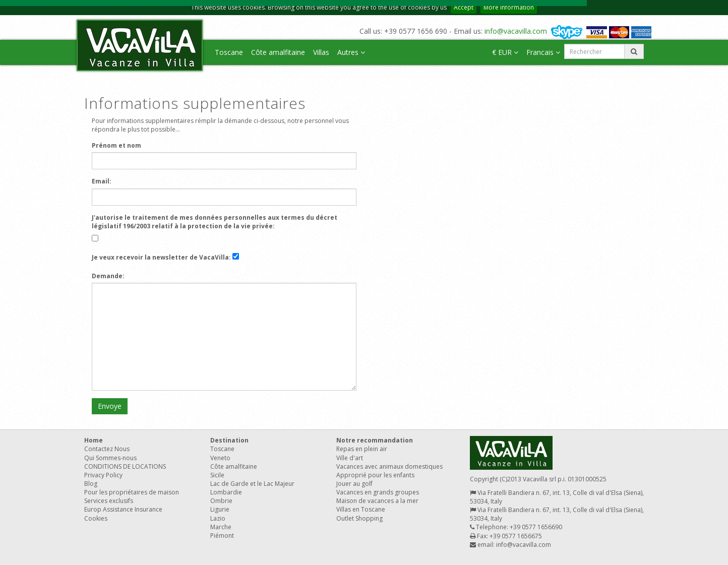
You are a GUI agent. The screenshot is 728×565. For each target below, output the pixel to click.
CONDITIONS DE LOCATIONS (125, 466)
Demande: (108, 276)
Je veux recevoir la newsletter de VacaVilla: (161, 257)
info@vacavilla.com (516, 31)
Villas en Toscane (361, 509)
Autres (351, 52)
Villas (321, 52)
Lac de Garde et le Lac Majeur (252, 484)
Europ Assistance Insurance (123, 509)
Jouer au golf (354, 484)
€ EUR (505, 52)
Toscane (229, 52)
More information (509, 7)
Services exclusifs (109, 501)
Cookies (96, 518)
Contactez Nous (107, 449)
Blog (91, 484)
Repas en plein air (362, 449)
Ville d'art (350, 458)
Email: (102, 181)
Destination (229, 440)
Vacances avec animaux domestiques (389, 466)
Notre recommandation (375, 440)
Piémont (222, 536)
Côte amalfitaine (278, 52)
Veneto (220, 458)
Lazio (218, 518)
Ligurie (220, 509)
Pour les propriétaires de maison (132, 492)
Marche (221, 527)
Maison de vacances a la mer (377, 501)
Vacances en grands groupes (378, 492)
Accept (464, 7)
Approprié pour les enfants (375, 475)
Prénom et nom (116, 145)
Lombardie (226, 492)
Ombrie (221, 501)
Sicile (217, 475)
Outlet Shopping (359, 518)
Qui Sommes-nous (110, 458)
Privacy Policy (103, 475)
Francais (543, 52)
